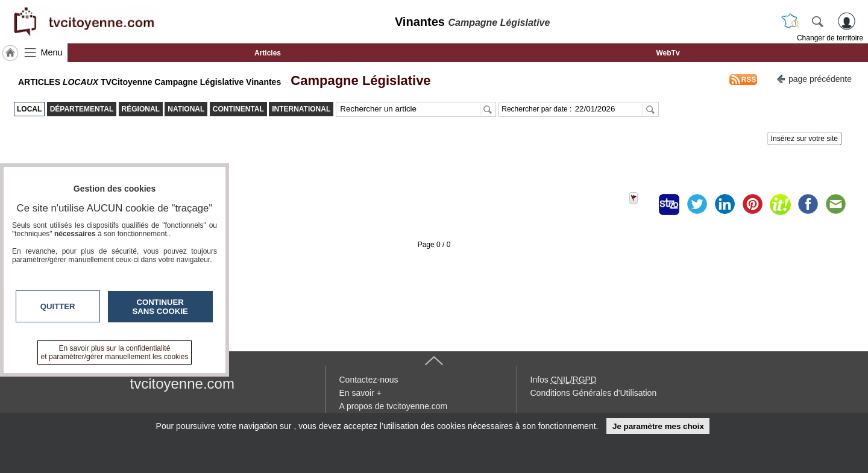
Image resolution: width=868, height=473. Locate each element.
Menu (52, 52)
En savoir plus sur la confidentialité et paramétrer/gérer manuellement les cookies (115, 352)
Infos (564, 380)
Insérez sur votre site (804, 139)
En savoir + (360, 393)
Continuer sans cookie (160, 307)
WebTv (668, 53)
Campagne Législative (357, 80)
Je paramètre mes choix (658, 426)
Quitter (58, 306)
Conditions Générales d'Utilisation (594, 393)
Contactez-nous (369, 380)
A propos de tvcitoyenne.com (394, 406)
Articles (268, 53)
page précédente (814, 78)
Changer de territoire (830, 38)
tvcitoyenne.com (182, 384)
